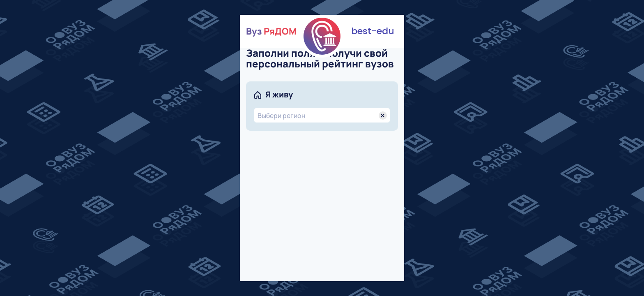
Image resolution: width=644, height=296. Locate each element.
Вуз (271, 31)
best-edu (373, 31)
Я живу (279, 95)
